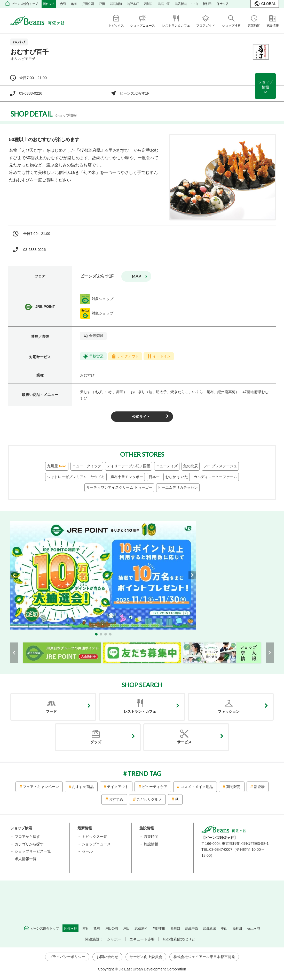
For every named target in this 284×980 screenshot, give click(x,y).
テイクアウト (118, 787)
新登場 (259, 787)
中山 (195, 4)
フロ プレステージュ (220, 466)
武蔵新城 (181, 4)
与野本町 (133, 4)
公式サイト (141, 417)
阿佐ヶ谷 (49, 4)
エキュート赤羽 (142, 939)
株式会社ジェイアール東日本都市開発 (204, 957)
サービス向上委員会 (146, 957)
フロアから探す (27, 837)
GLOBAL (269, 4)
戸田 (102, 4)
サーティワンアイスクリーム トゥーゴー (119, 487)
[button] (96, 634)
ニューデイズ (167, 466)
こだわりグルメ (149, 799)
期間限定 (233, 787)
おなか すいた (177, 477)
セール (87, 851)
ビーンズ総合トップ (25, 4)
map (136, 276)
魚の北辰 (191, 466)
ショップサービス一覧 (33, 851)
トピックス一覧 (94, 837)
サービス (184, 742)
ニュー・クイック (87, 466)
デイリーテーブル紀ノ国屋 (129, 466)
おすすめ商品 (83, 787)
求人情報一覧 (26, 859)
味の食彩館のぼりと (179, 939)
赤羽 (63, 4)
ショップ (265, 85)
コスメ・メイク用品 (197, 787)
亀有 (74, 4)
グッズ (96, 742)
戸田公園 (88, 4)
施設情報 (151, 844)
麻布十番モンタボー (127, 477)
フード (51, 711)
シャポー (114, 939)
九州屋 (57, 466)
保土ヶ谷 (223, 4)
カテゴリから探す (29, 844)
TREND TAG (144, 773)
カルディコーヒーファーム (215, 477)
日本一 (154, 477)
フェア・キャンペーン (41, 787)
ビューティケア (155, 787)
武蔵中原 (164, 4)
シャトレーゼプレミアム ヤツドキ (76, 477)
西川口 (148, 4)
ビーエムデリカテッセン (178, 487)
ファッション (229, 711)
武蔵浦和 (116, 4)
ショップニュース (96, 844)
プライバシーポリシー (67, 957)
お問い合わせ (107, 957)
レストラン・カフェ (140, 711)
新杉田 (207, 4)
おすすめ (116, 799)
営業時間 (151, 837)
